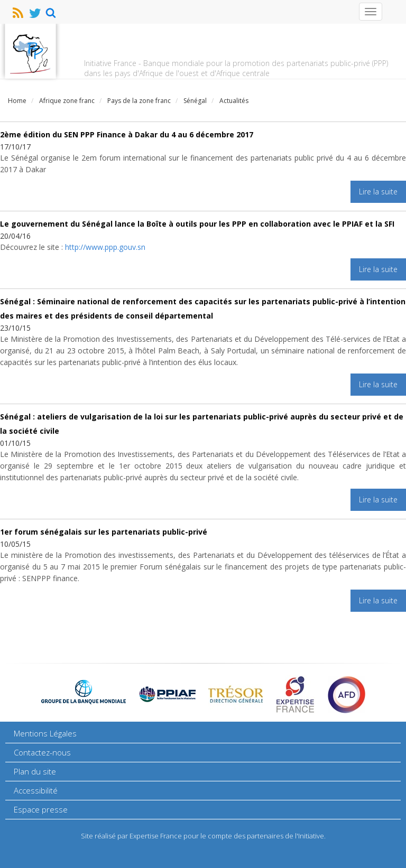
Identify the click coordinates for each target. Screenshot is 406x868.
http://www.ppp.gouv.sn (105, 247)
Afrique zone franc (67, 101)
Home (17, 101)
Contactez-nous (42, 752)
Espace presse (41, 809)
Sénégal (195, 101)
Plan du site (35, 771)
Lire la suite (378, 192)
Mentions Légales (45, 733)
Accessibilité (36, 790)
